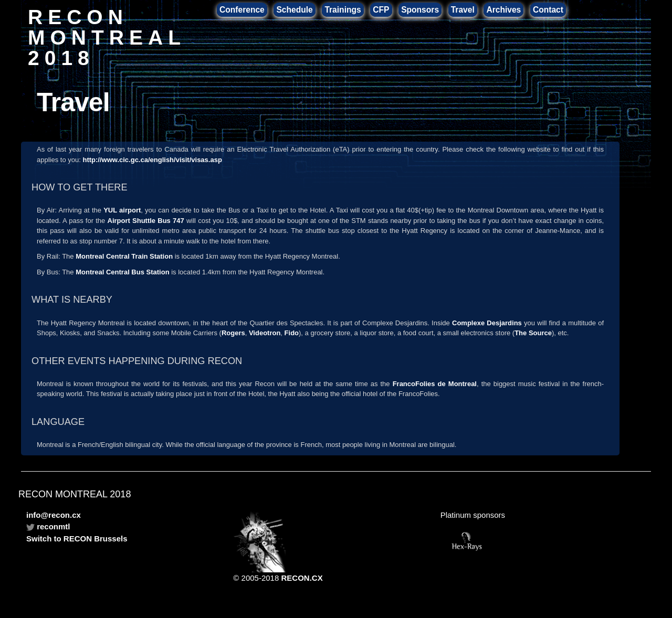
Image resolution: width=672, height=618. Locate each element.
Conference (242, 10)
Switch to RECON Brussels (77, 539)
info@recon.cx (54, 515)
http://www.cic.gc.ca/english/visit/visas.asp (152, 160)
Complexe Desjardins (487, 323)
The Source (533, 333)
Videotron (265, 333)
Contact (548, 10)
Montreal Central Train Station (124, 256)
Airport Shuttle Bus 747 (146, 221)
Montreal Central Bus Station (122, 272)
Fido (292, 333)
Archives (503, 10)
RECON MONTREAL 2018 (107, 37)
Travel (463, 10)
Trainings (343, 10)
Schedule (294, 10)
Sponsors (420, 10)
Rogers (233, 333)
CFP (381, 10)
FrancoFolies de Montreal (435, 384)
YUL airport (122, 210)
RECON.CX (302, 578)
